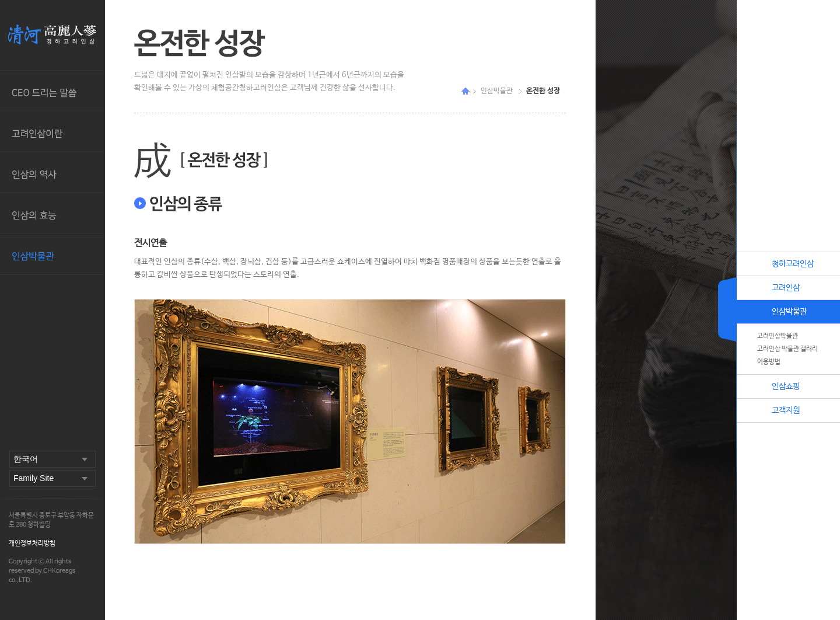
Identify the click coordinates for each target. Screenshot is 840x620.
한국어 (26, 459)
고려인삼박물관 (778, 336)
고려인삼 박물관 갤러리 (787, 349)
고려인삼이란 (52, 132)
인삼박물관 (52, 255)
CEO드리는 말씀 (52, 91)
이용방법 (769, 362)
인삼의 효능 (52, 214)
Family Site (34, 478)
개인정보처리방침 (32, 544)
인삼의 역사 (52, 173)
